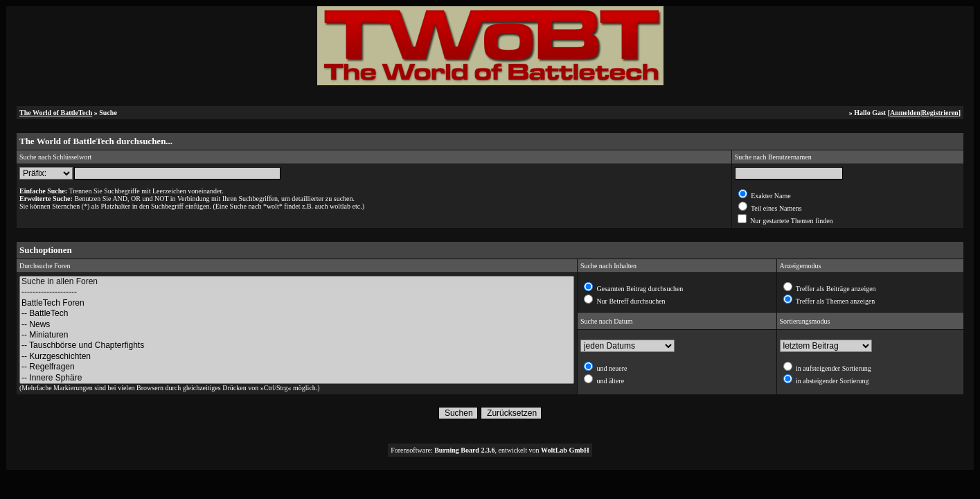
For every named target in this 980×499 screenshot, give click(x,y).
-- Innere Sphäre (297, 378)
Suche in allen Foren (297, 282)
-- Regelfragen (297, 367)
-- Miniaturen (297, 335)
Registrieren (940, 113)
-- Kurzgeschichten (297, 357)
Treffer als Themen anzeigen (835, 301)
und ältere (609, 381)
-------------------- (297, 292)
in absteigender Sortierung (832, 381)
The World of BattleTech (56, 113)
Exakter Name (770, 196)
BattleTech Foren (297, 303)
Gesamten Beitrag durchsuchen (639, 289)
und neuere (611, 368)
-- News (297, 325)
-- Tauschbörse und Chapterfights (297, 345)
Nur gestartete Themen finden (791, 221)
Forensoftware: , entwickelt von (490, 450)
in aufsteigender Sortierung (833, 368)
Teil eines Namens (776, 208)
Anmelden (905, 113)
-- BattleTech (297, 314)
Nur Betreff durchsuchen (630, 301)
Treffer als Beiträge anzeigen (835, 289)
